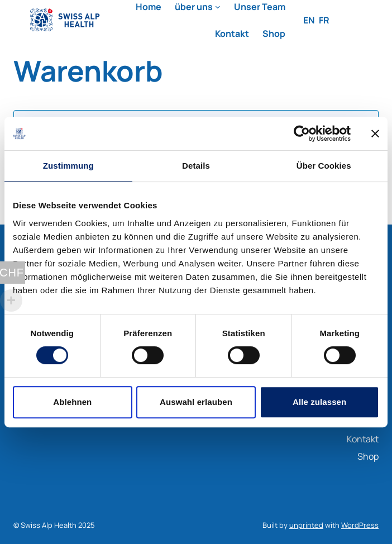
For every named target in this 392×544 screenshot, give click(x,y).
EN (309, 20)
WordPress (360, 525)
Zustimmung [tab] (68, 166)
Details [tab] (196, 166)
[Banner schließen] (375, 133)
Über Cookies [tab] (324, 166)
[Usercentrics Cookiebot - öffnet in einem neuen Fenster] (302, 133)
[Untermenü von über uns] (218, 7)
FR (324, 20)
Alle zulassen (319, 402)
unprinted (306, 525)
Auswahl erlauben (196, 402)
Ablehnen (72, 402)
